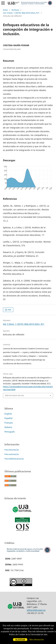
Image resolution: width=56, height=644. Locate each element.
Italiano (8, 427)
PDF (9, 310)
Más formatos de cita (14, 395)
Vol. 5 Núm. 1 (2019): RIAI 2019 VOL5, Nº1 (21, 13)
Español (8, 418)
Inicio (5, 10)
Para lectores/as (12, 450)
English (8, 414)
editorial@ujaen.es (36, 610)
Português (10, 432)
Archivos (15, 10)
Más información (37, 640)
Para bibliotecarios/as (14, 459)
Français (9, 423)
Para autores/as (12, 454)
